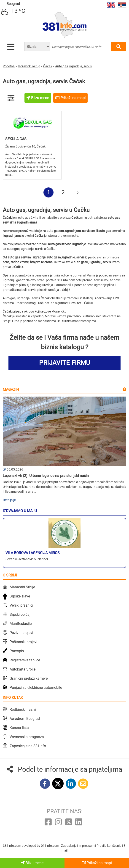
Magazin (11, 390)
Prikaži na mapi (97, 863)
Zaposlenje (69, 846)
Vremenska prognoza (27, 737)
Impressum (87, 846)
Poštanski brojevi (23, 642)
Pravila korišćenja (109, 846)
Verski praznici (21, 605)
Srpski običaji (20, 614)
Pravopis (17, 651)
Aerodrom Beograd (25, 719)
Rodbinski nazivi (23, 709)
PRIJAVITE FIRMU (65, 363)
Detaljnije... (11, 500)
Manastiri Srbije (22, 587)
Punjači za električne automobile (36, 688)
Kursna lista (19, 728)
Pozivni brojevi (21, 633)
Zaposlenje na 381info (28, 746)
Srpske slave (20, 596)
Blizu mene (32, 863)
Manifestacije (21, 624)
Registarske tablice (25, 660)
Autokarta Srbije (23, 669)
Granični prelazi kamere (29, 678)
